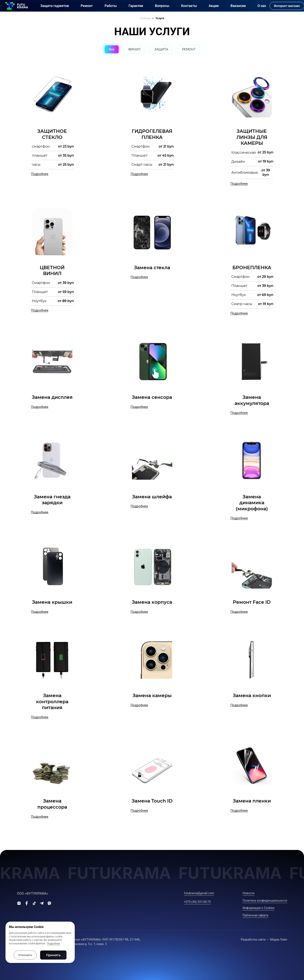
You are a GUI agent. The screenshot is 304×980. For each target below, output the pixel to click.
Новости (248, 893)
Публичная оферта (255, 915)
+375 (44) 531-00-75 (197, 902)
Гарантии (136, 6)
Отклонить (25, 955)
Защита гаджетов (55, 6)
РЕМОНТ (189, 49)
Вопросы (162, 6)
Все (112, 49)
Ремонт (87, 6)
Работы (111, 6)
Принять (53, 955)
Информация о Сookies (259, 908)
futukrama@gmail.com (199, 893)
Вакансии (238, 6)
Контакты (189, 6)
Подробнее (53, 944)
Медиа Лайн (279, 940)
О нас (262, 6)
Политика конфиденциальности (265, 901)
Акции (214, 6)
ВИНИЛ (134, 49)
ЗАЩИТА (161, 49)
